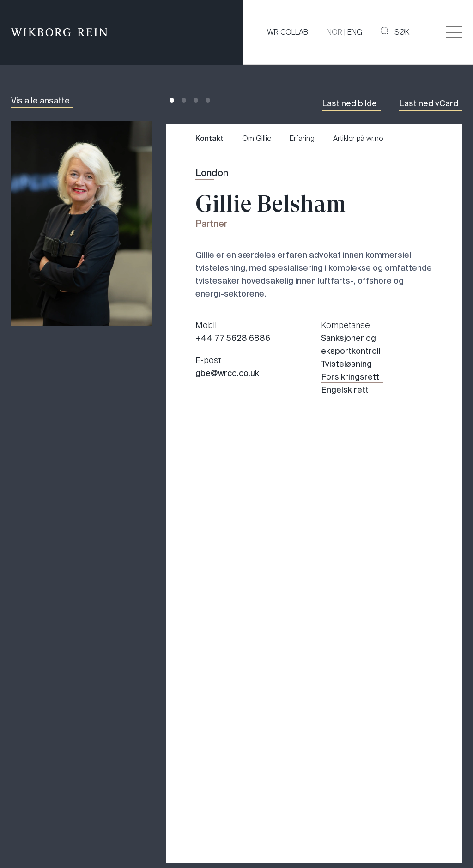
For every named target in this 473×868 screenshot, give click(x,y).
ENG (355, 32)
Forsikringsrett (350, 377)
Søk (395, 32)
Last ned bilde (349, 103)
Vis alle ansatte (40, 101)
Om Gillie (257, 138)
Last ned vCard (429, 103)
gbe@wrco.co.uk (227, 373)
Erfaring (302, 138)
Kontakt (209, 138)
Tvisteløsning (346, 364)
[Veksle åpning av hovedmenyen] (454, 32)
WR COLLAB (288, 32)
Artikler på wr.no (358, 138)
